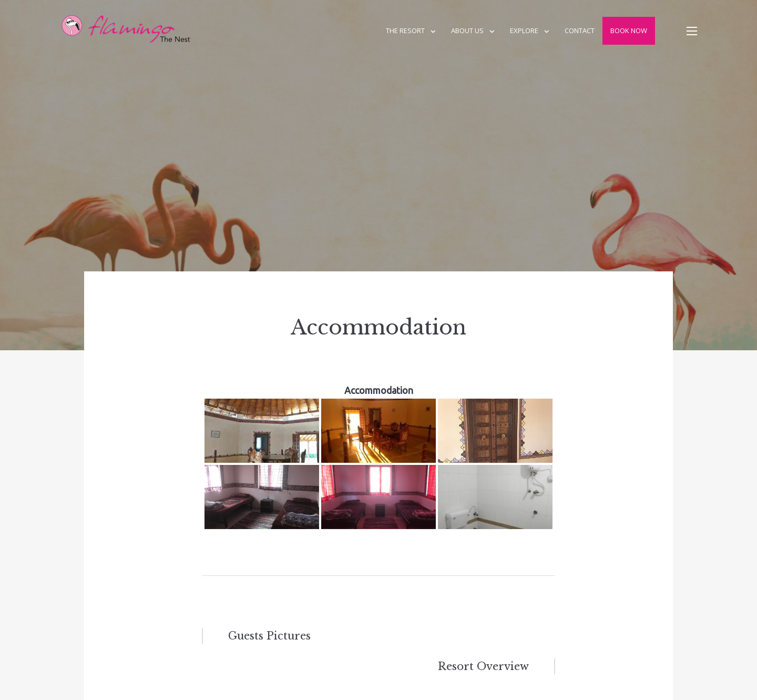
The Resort (405, 31)
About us (467, 31)
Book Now (629, 31)
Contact (580, 31)
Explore (524, 31)
